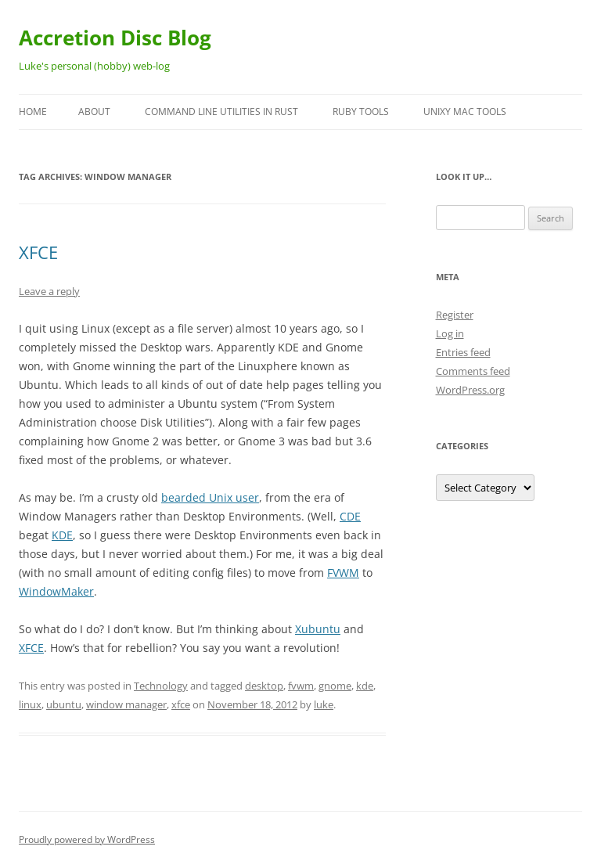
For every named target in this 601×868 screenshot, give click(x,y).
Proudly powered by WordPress (87, 839)
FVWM (343, 573)
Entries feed (463, 352)
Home (33, 112)
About (94, 112)
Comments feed (473, 371)
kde (365, 686)
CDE (350, 516)
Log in (450, 333)
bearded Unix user (210, 497)
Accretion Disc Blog (115, 38)
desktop (264, 686)
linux (30, 704)
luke (324, 704)
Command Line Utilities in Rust (221, 112)
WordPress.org (470, 390)
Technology (161, 686)
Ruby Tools (361, 112)
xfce (181, 704)
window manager (126, 704)
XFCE (38, 252)
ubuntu (64, 704)
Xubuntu (318, 629)
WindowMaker (56, 591)
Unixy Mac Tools (465, 112)
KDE (62, 535)
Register (455, 315)
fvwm (301, 686)
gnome (335, 686)
